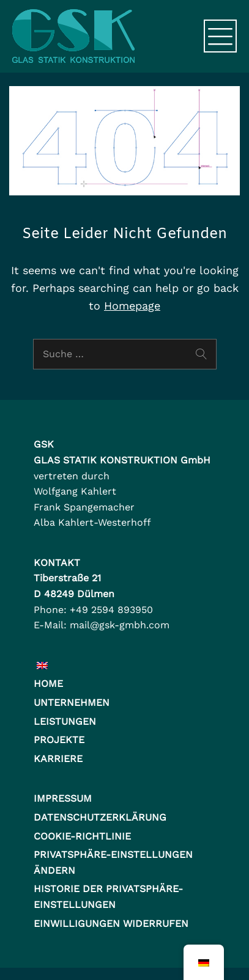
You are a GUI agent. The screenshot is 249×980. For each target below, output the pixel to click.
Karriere (58, 759)
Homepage (132, 306)
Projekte (59, 740)
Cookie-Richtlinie (82, 836)
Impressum (63, 798)
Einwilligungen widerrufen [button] (111, 924)
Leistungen (65, 721)
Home (48, 684)
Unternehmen (72, 702)
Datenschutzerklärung (100, 817)
